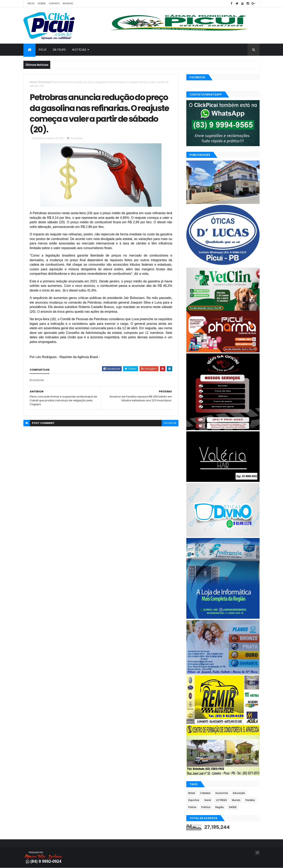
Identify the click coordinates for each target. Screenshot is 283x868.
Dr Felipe (59, 50)
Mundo (236, 800)
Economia (44, 82)
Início (31, 3)
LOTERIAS (221, 800)
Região (220, 807)
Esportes (194, 800)
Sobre (42, 3)
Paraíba (250, 800)
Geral (208, 800)
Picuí (43, 50)
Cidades (205, 793)
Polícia (192, 807)
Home (33, 82)
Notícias (79, 50)
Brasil (192, 793)
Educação (239, 793)
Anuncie (68, 3)
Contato (54, 3)
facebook (170, 423)
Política (206, 807)
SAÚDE (233, 807)
